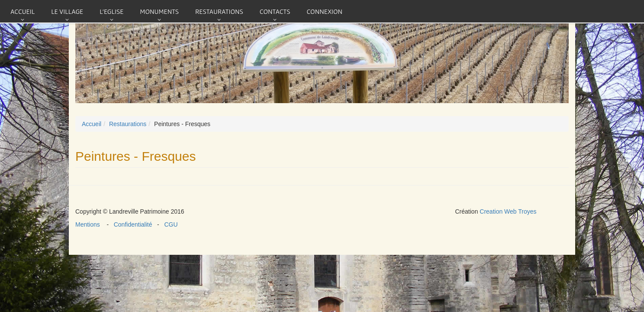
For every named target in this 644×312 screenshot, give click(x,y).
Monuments (159, 11)
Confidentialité (134, 224)
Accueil (23, 11)
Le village (67, 11)
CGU (169, 224)
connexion (324, 11)
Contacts (275, 11)
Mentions (91, 224)
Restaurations (219, 11)
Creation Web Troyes (508, 211)
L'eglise (111, 11)
